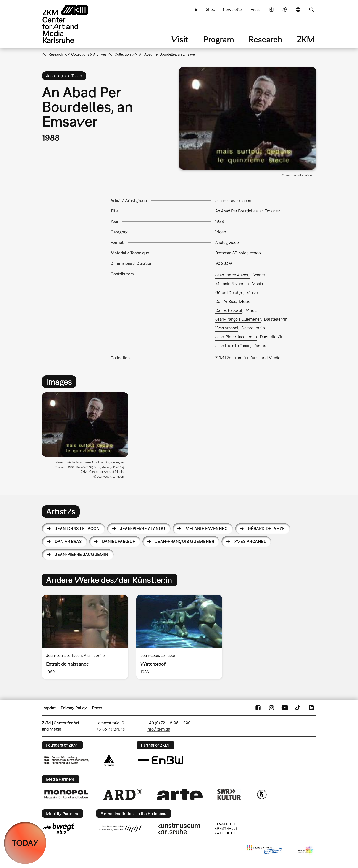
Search (311, 10)
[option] (87, 437)
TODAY (25, 843)
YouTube (285, 708)
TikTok (298, 708)
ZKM (306, 39)
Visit (180, 39)
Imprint (49, 708)
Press (255, 9)
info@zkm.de (158, 729)
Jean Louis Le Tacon (233, 346)
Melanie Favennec (232, 284)
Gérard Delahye (229, 293)
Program (219, 39)
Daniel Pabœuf (229, 310)
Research (266, 39)
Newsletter (233, 9)
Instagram (271, 708)
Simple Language (271, 10)
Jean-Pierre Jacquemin (236, 337)
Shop (211, 9)
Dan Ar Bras (226, 301)
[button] (247, 118)
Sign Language (285, 10)
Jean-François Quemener (238, 319)
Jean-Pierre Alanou (232, 275)
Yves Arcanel (227, 328)
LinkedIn (311, 708)
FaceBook (258, 708)
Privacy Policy (74, 708)
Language (298, 10)
